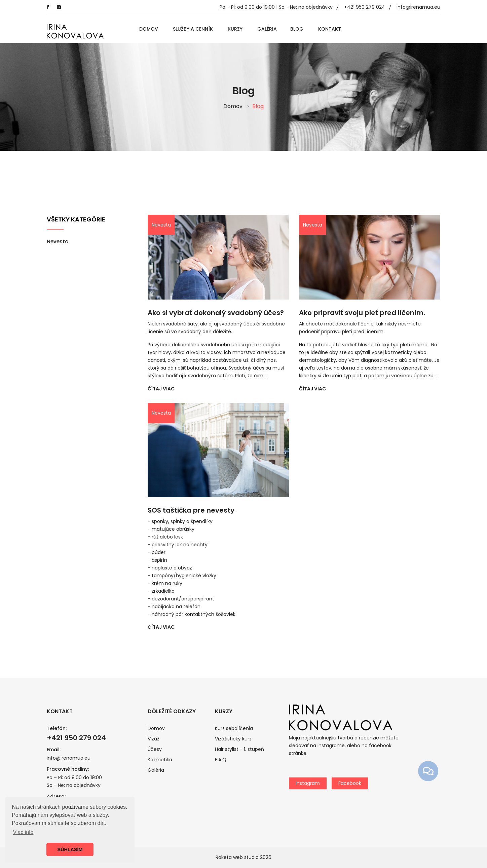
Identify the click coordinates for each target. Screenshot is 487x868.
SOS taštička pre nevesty (191, 510)
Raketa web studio (237, 857)
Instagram (308, 783)
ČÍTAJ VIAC (161, 389)
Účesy (155, 749)
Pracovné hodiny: (68, 769)
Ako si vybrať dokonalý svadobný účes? (216, 313)
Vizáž (153, 739)
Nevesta (58, 241)
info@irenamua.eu (418, 7)
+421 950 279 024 (365, 7)
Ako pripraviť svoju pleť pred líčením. (362, 313)
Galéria (267, 29)
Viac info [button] (23, 832)
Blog (297, 29)
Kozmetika (160, 760)
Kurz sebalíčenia (234, 728)
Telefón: (57, 728)
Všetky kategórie (76, 219)
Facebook (350, 783)
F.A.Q (221, 760)
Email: (54, 750)
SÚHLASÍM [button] (70, 849)
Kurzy (235, 29)
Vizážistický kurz (233, 739)
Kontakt (330, 29)
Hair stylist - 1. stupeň (239, 749)
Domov (149, 29)
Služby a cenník (193, 29)
